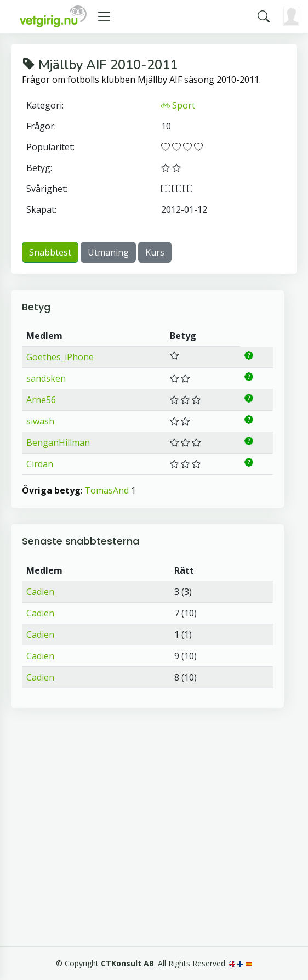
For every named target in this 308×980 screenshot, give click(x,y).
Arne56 (41, 400)
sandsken (46, 378)
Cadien (40, 592)
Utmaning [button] (108, 252)
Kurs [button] (155, 252)
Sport (178, 105)
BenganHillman (58, 443)
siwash (40, 421)
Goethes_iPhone (60, 357)
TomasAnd (107, 490)
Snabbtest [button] (50, 252)
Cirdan (40, 464)
